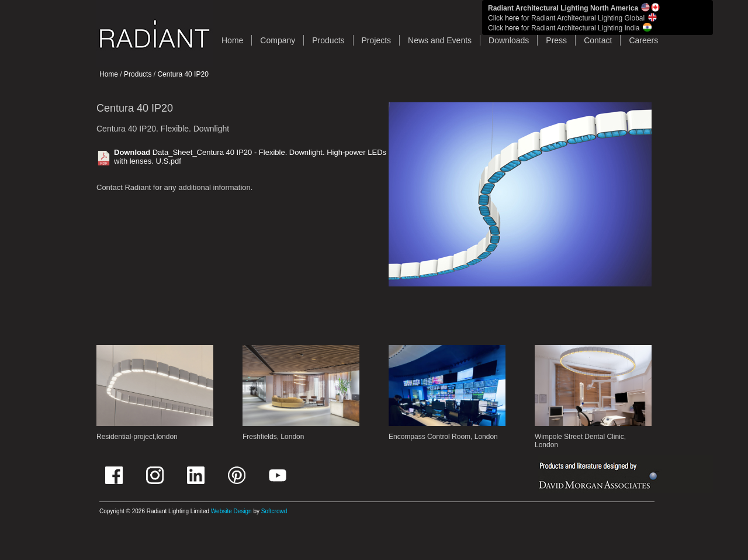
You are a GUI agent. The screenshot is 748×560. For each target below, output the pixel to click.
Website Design (231, 511)
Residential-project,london (137, 437)
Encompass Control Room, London (443, 437)
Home (109, 74)
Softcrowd (274, 511)
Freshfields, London (273, 437)
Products (328, 40)
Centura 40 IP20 (183, 74)
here (512, 18)
